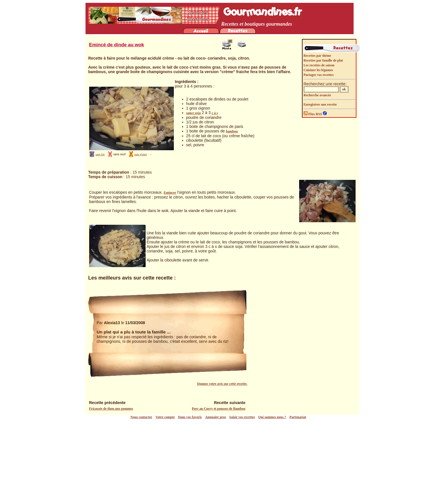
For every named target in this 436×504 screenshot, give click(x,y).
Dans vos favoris (190, 417)
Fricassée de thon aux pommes (111, 409)
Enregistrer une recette (320, 104)
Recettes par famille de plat (323, 60)
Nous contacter (141, 417)
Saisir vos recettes (242, 417)
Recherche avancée (317, 95)
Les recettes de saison (319, 65)
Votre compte (165, 417)
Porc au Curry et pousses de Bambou (219, 409)
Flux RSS (313, 114)
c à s (215, 113)
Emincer (170, 193)
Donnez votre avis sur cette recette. (222, 384)
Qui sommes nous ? (272, 417)
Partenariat (298, 417)
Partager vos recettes (319, 75)
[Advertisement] (220, 462)
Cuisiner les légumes (318, 70)
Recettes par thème (317, 56)
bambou (232, 131)
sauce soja (194, 113)
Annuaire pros (216, 417)
